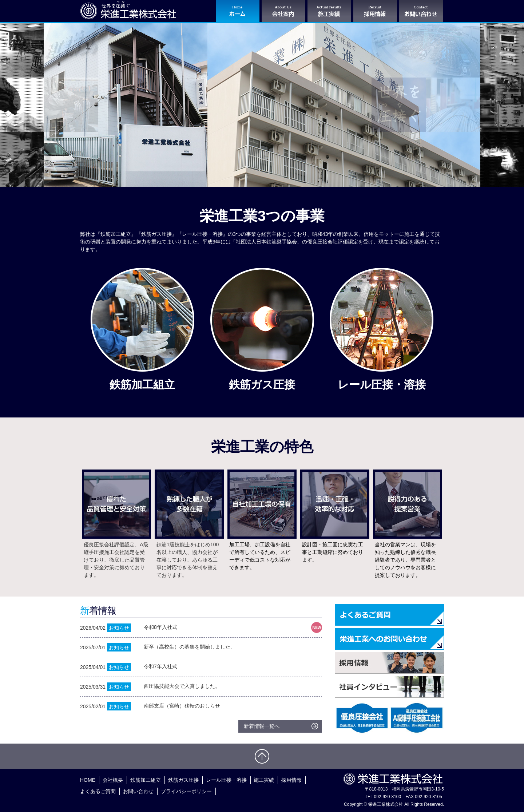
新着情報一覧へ (262, 726)
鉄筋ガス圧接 (183, 780)
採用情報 (291, 780)
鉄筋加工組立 (146, 780)
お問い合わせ (138, 791)
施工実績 (264, 780)
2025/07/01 (201, 647)
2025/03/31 (201, 687)
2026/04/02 (201, 628)
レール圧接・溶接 (226, 780)
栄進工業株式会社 (128, 10)
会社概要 (113, 780)
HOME (88, 780)
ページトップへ (262, 756)
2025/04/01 (201, 667)
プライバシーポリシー (186, 791)
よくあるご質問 (98, 791)
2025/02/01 (201, 706)
